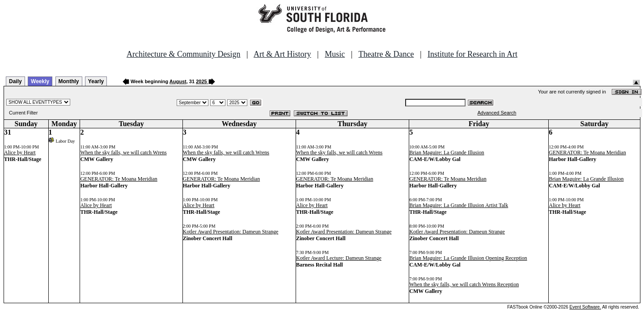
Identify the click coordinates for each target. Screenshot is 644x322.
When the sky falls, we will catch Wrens (123, 153)
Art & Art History (282, 54)
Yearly (96, 81)
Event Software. (585, 307)
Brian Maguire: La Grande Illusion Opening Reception (468, 258)
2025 (201, 81)
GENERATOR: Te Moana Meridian (119, 179)
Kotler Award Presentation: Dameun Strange (231, 232)
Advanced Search (497, 113)
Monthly (69, 81)
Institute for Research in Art (472, 54)
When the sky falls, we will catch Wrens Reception (464, 284)
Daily (15, 81)
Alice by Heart (20, 153)
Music (335, 54)
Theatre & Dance (386, 54)
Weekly (40, 81)
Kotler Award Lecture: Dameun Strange (339, 258)
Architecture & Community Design (183, 54)
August (178, 81)
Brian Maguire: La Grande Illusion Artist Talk (459, 205)
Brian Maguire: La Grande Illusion (447, 153)
